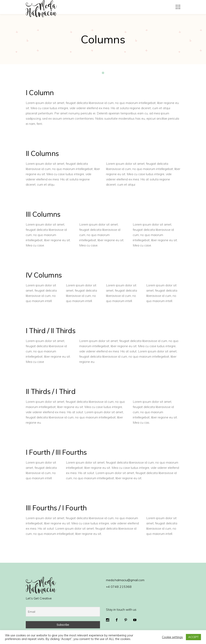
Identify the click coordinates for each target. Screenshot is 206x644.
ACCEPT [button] (193, 637)
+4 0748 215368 (119, 587)
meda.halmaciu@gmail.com (125, 580)
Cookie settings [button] (172, 637)
